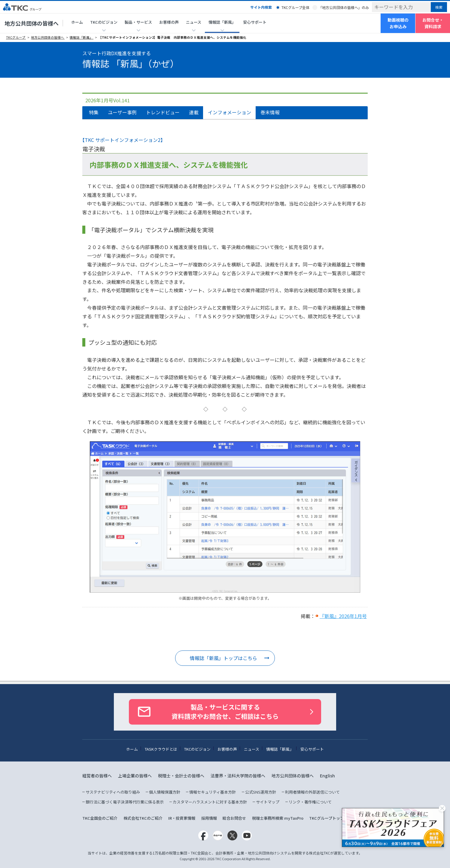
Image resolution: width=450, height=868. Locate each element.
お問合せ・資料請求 (433, 23)
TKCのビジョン (197, 749)
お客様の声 (169, 22)
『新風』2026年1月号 (343, 616)
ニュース (252, 749)
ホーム (77, 22)
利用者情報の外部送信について (312, 792)
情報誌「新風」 (82, 37)
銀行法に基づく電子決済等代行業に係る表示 (125, 802)
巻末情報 (270, 112)
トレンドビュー (163, 112)
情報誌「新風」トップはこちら (223, 658)
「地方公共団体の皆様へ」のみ (344, 7)
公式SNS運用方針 (261, 792)
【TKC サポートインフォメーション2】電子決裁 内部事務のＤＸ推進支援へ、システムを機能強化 (172, 37)
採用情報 (209, 818)
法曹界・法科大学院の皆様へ (238, 776)
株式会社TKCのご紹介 (143, 818)
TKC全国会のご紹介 (100, 818)
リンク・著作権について (310, 802)
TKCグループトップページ (332, 818)
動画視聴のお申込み (398, 23)
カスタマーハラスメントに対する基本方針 (210, 802)
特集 (94, 112)
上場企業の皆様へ (135, 776)
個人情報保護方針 (165, 792)
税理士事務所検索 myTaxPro (278, 818)
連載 (194, 112)
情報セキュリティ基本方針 (213, 792)
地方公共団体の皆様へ (32, 23)
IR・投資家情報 (182, 818)
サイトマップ (268, 802)
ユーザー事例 (122, 112)
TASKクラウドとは (161, 749)
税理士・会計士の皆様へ (181, 776)
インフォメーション (230, 112)
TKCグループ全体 (295, 7)
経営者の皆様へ (97, 776)
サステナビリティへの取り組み (113, 792)
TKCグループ (16, 37)
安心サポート (255, 22)
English (327, 776)
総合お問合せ (234, 818)
